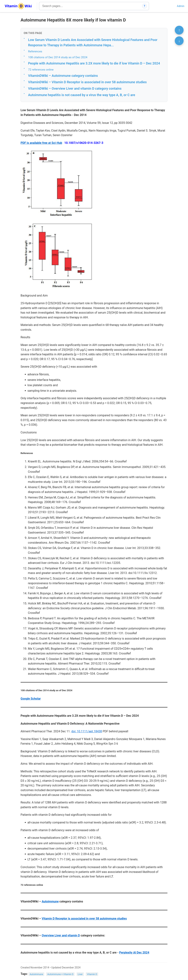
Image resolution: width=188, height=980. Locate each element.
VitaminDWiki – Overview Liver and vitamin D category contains (75, 88)
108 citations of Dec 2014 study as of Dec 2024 (58, 57)
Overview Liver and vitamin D (61, 935)
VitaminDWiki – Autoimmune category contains (63, 76)
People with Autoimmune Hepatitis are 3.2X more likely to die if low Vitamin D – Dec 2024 (94, 63)
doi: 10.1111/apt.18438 (87, 731)
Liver (80, 974)
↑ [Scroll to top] (179, 30)
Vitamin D (92, 974)
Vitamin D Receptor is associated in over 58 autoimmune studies (84, 919)
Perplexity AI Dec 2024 (134, 953)
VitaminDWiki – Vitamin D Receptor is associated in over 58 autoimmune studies (87, 82)
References (35, 51)
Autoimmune (50, 901)
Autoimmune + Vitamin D (60, 974)
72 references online (41, 70)
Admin (181, 6)
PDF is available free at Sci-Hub (41, 143)
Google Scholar (31, 699)
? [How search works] (145, 6)
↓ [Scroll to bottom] (179, 41)
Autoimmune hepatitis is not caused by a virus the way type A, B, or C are (82, 95)
